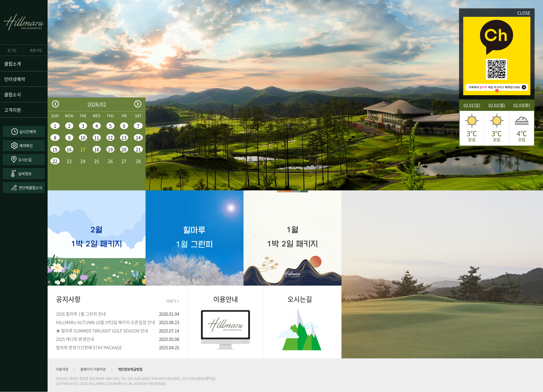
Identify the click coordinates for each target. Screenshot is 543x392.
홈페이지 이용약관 (93, 369)
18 (97, 149)
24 (83, 161)
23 (69, 161)
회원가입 (36, 50)
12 (110, 137)
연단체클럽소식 (31, 187)
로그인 (12, 50)
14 (138, 137)
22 (55, 161)
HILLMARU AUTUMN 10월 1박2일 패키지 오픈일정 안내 (106, 322)
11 (97, 137)
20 (124, 149)
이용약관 (62, 369)
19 (110, 149)
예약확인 (26, 145)
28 (138, 161)
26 (110, 161)
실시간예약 (28, 131)
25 (97, 161)
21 (138, 149)
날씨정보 (25, 173)
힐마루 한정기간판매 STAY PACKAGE (89, 347)
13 (124, 137)
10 (83, 137)
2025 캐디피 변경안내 (75, 339)
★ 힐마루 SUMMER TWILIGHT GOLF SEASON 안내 (102, 331)
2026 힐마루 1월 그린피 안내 (81, 314)
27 (124, 161)
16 (69, 149)
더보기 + (173, 301)
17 (83, 149)
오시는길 (25, 159)
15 (55, 149)
